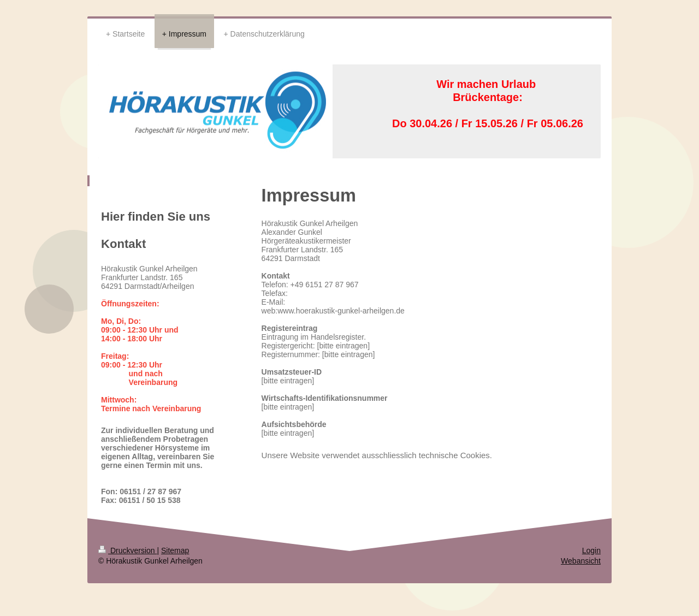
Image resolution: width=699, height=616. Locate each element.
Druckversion (128, 550)
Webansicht (581, 561)
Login (591, 550)
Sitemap (175, 550)
